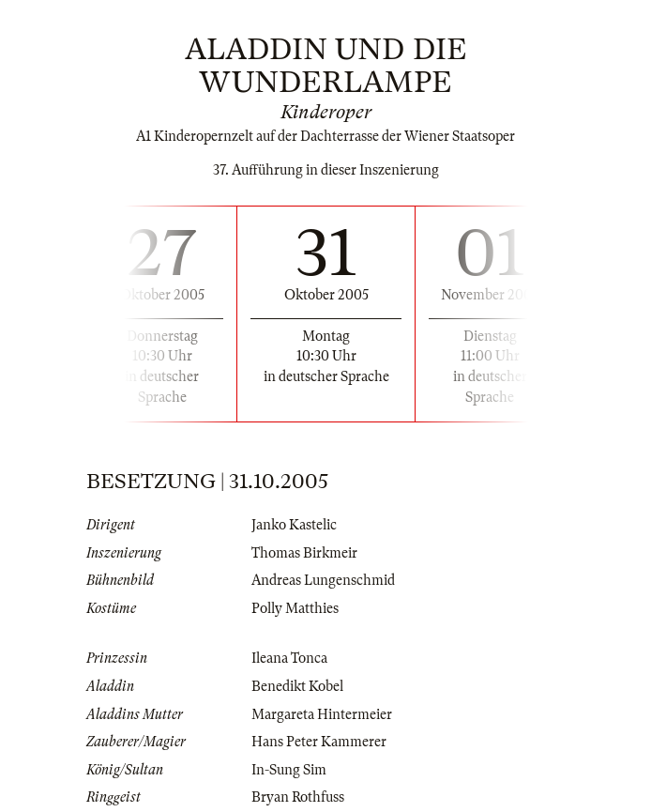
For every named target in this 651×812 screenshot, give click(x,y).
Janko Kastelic (294, 525)
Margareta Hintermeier (322, 714)
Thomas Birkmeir (304, 553)
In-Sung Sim (289, 770)
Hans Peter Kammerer (319, 742)
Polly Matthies (295, 608)
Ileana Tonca (289, 658)
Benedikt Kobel (297, 686)
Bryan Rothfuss (298, 797)
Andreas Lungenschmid (323, 580)
